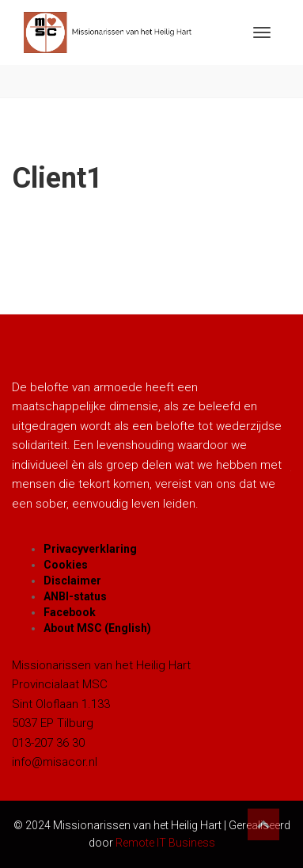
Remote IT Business (165, 843)
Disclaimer (72, 581)
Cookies (66, 565)
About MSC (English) (97, 628)
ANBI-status (75, 596)
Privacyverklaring (90, 549)
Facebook (70, 612)
